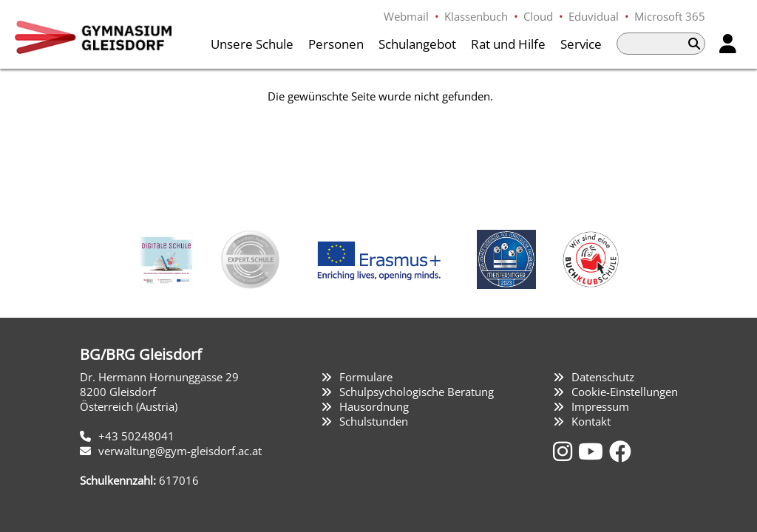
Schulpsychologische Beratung (417, 392)
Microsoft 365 (670, 16)
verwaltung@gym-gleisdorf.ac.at (180, 451)
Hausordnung (374, 406)
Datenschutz (603, 377)
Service (581, 44)
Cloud (538, 16)
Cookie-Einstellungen (625, 392)
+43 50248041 (136, 436)
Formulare (366, 377)
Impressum (600, 406)
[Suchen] (694, 44)
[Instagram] (566, 451)
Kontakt (591, 421)
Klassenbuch (476, 16)
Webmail (406, 16)
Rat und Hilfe (508, 44)
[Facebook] (620, 451)
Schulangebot (417, 44)
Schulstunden (374, 421)
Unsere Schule (252, 44)
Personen (336, 44)
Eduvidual (594, 16)
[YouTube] (594, 451)
